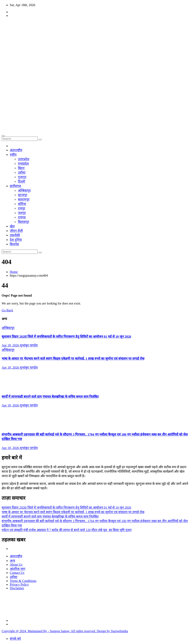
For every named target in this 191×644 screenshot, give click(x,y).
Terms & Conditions (23, 581)
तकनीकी (15, 235)
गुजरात (22, 177)
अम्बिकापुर (24, 190)
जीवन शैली (16, 231)
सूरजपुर (23, 195)
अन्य (12, 561)
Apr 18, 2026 (11, 345)
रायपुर (22, 208)
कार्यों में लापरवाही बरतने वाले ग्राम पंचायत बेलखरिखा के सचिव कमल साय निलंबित (50, 397)
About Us (16, 565)
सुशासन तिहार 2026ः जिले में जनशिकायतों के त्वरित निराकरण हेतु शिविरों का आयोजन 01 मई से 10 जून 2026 (66, 337)
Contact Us (17, 573)
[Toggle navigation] (3, 136)
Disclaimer (17, 588)
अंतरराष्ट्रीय (16, 150)
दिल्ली (21, 181)
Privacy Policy (19, 584)
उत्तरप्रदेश (24, 159)
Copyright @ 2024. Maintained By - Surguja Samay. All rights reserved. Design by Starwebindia (65, 631)
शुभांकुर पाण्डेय (29, 345)
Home (14, 272)
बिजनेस (14, 244)
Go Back (7, 310)
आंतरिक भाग (18, 569)
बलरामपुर (24, 199)
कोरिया (22, 204)
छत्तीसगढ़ (15, 186)
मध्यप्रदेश (23, 164)
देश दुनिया (16, 240)
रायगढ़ (22, 217)
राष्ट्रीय (13, 155)
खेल (12, 226)
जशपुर (22, 213)
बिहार (21, 168)
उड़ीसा (22, 172)
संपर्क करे (15, 639)
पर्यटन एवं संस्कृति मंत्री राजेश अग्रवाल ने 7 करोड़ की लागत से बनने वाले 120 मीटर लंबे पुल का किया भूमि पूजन (67, 530)
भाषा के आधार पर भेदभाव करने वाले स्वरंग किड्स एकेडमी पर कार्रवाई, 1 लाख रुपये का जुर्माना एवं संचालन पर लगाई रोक (73, 359)
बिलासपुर (24, 222)
